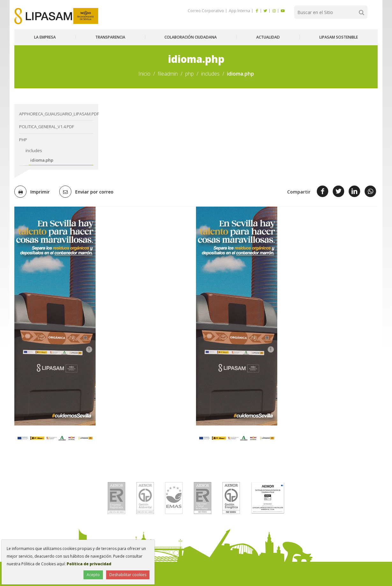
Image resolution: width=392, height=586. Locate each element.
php (189, 74)
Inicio (144, 74)
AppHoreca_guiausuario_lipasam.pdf (56, 114)
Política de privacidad (89, 564)
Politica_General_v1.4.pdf (47, 127)
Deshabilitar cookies (128, 575)
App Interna (239, 11)
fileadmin (168, 74)
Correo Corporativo (206, 11)
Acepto (93, 575)
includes (210, 74)
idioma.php (42, 160)
